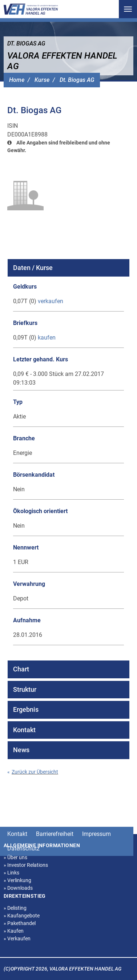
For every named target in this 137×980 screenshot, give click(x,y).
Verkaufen (17, 939)
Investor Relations (26, 865)
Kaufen (14, 931)
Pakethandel (20, 923)
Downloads (18, 888)
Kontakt (17, 834)
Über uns (15, 857)
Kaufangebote (22, 916)
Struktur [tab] (25, 689)
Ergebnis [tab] (26, 709)
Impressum (96, 834)
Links (11, 873)
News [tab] (21, 750)
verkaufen (51, 301)
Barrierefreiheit (55, 834)
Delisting (15, 908)
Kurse (42, 80)
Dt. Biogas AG (77, 80)
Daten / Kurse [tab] (33, 268)
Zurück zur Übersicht (33, 772)
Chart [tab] (21, 669)
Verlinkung (17, 880)
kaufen (47, 338)
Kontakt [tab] (24, 730)
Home (17, 80)
